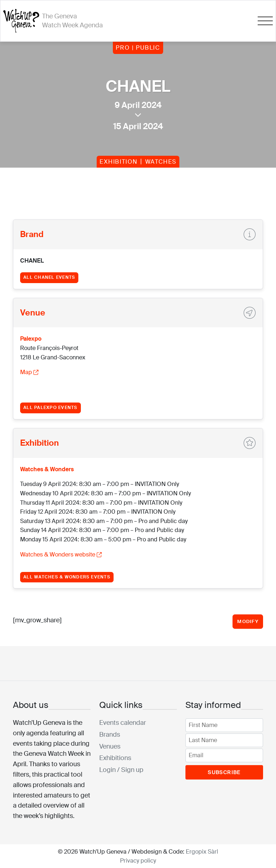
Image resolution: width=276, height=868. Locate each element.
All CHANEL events (49, 277)
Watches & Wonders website (61, 555)
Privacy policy (138, 861)
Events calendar (123, 723)
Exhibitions (115, 758)
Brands (110, 735)
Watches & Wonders (47, 469)
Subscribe (224, 772)
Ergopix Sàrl (202, 852)
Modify (248, 621)
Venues (110, 746)
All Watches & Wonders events (67, 577)
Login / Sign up (121, 770)
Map (29, 372)
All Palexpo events (50, 408)
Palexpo (31, 339)
